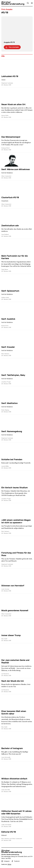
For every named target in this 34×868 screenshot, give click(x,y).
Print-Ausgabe (7, 9)
